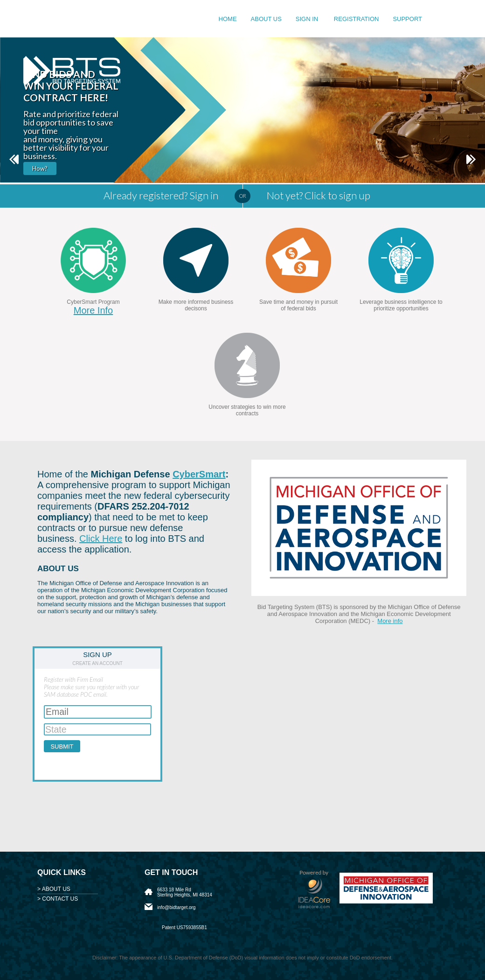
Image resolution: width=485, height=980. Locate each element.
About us (266, 19)
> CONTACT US (58, 899)
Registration (357, 19)
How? (40, 168)
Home (228, 19)
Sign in (308, 19)
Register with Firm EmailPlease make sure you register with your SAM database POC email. (91, 687)
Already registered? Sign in (161, 195)
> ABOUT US (54, 889)
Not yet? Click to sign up (319, 195)
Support (407, 19)
